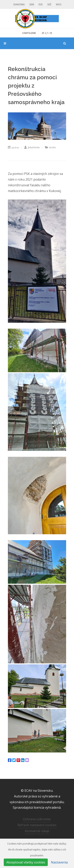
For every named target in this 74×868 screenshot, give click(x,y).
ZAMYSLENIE (29, 33)
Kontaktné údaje (37, 831)
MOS (59, 4)
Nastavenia (59, 862)
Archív (50, 147)
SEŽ (49, 4)
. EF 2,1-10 (46, 33)
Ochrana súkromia (37, 819)
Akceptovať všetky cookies (26, 862)
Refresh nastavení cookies (37, 825)
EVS (41, 4)
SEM (32, 4)
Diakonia (19, 4)
